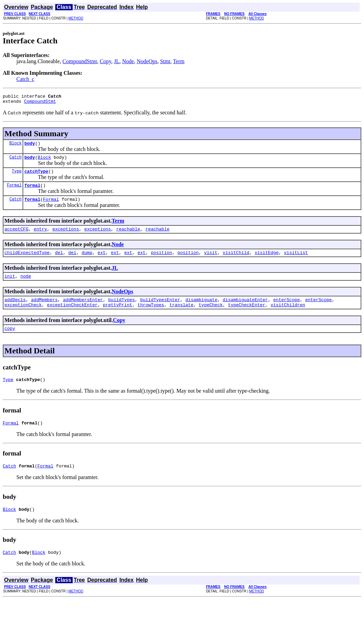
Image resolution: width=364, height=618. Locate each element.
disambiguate (202, 311)
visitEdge (266, 262)
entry (40, 237)
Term (179, 61)
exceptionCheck (23, 317)
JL (117, 61)
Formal (14, 191)
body (30, 146)
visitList (296, 262)
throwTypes (151, 317)
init (10, 286)
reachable (128, 237)
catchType (36, 176)
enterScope (287, 311)
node (26, 286)
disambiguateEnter (245, 311)
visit (211, 262)
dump (87, 262)
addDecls (15, 311)
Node (128, 61)
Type (17, 176)
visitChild (236, 262)
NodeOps (147, 61)
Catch (15, 161)
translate (181, 317)
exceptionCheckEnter (72, 317)
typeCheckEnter (246, 317)
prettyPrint (118, 317)
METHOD (76, 18)
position (161, 262)
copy (10, 341)
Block (15, 146)
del (59, 262)
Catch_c (25, 79)
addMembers (44, 311)
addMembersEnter (83, 311)
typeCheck (210, 317)
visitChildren (288, 317)
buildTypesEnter (160, 311)
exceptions (65, 237)
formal (32, 191)
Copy (105, 61)
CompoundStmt (80, 61)
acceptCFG (16, 237)
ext (101, 262)
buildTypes (121, 311)
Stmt (165, 61)
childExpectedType (27, 262)
